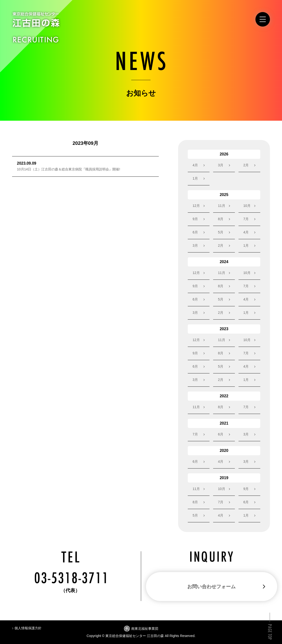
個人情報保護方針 (28, 628)
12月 (196, 206)
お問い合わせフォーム (211, 587)
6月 (195, 232)
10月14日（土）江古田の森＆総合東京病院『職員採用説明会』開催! (69, 169)
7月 (246, 219)
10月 (247, 206)
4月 (195, 165)
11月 (222, 206)
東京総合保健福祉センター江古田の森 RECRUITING (36, 27)
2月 (246, 165)
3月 (221, 165)
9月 (195, 219)
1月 (195, 178)
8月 (221, 219)
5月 (221, 232)
